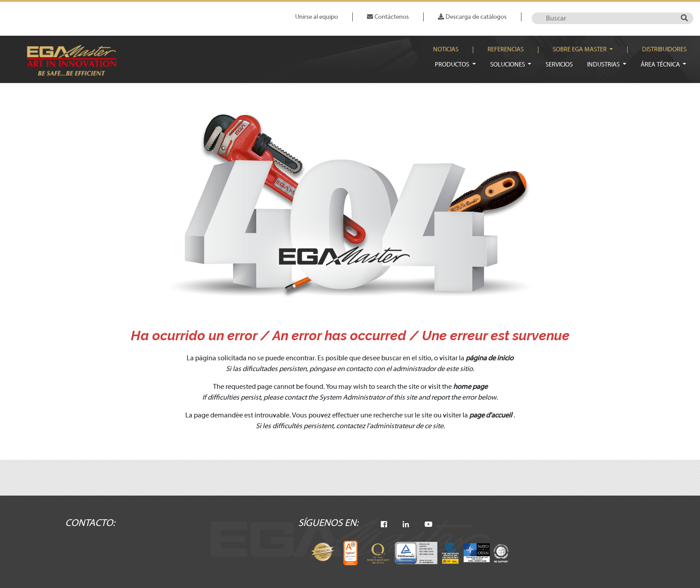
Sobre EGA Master (580, 50)
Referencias (506, 50)
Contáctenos (388, 17)
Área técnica (661, 65)
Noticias (446, 50)
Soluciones (508, 65)
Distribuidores (664, 50)
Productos (453, 65)
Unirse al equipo (317, 17)
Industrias (604, 65)
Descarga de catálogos (472, 17)
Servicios (559, 65)
